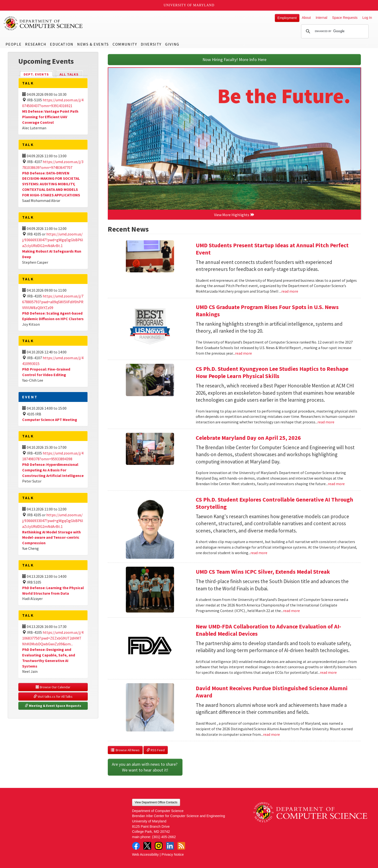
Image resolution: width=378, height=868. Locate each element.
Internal (321, 18)
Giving (172, 44)
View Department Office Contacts (156, 802)
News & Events (93, 44)
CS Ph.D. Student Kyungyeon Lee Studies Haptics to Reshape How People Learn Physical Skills (272, 372)
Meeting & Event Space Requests (53, 706)
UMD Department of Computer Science (43, 23)
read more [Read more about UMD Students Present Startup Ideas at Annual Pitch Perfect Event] (290, 291)
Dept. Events (38, 74)
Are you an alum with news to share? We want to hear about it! (145, 767)
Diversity (151, 44)
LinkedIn (170, 846)
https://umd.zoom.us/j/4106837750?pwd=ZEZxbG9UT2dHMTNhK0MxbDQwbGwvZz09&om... (53, 638)
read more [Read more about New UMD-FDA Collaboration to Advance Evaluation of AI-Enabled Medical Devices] (328, 672)
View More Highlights (234, 215)
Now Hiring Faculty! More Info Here (234, 59)
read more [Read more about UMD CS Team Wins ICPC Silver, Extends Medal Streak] (291, 611)
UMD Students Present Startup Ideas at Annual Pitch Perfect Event (272, 249)
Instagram (159, 846)
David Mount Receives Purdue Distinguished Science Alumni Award (272, 692)
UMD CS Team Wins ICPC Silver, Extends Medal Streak (263, 572)
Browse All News (125, 750)
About (306, 18)
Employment (287, 18)
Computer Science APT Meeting (50, 420)
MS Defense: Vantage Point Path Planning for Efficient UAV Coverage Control (50, 117)
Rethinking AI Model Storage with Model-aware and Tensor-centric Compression (51, 537)
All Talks (69, 74)
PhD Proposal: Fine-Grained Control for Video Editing (46, 372)
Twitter (147, 846)
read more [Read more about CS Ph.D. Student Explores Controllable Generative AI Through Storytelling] (259, 553)
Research (36, 44)
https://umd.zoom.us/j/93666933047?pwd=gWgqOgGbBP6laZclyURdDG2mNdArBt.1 (53, 240)
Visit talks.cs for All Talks (53, 696)
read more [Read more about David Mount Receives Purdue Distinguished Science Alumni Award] (271, 734)
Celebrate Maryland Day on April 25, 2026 (248, 438)
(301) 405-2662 (164, 837)
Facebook (136, 846)
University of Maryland (189, 5)
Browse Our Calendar (53, 687)
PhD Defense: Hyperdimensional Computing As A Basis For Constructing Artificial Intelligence (53, 470)
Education (62, 44)
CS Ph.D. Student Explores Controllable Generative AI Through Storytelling (274, 503)
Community (125, 44)
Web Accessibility (145, 854)
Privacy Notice (173, 854)
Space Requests (345, 18)
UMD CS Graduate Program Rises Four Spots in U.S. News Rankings (267, 311)
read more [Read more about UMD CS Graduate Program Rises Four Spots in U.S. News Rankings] (243, 353)
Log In (367, 18)
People (14, 44)
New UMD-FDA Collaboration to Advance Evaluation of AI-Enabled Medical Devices (268, 630)
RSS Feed (156, 750)
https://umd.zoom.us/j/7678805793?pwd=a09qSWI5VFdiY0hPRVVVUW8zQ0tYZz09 (53, 302)
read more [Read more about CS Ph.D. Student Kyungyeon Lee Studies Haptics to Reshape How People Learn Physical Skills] (326, 422)
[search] (334, 31)
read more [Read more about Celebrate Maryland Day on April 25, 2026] (336, 484)
